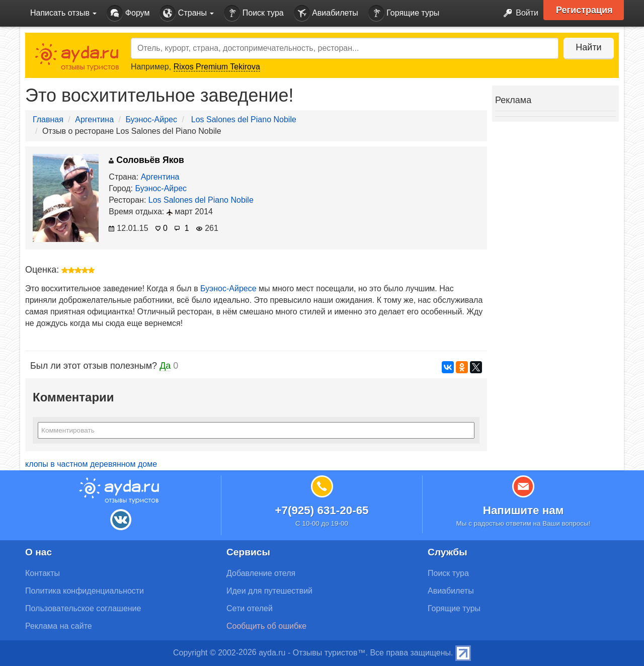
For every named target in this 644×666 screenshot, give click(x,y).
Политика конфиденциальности (85, 591)
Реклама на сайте (59, 626)
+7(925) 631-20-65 (321, 510)
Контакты (43, 573)
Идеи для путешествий (269, 591)
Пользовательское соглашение (83, 608)
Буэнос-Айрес (151, 119)
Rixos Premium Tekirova (217, 67)
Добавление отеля (261, 573)
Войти (518, 13)
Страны (187, 13)
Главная (48, 119)
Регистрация (584, 10)
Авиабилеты (326, 13)
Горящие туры (404, 13)
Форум (128, 13)
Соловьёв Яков (146, 160)
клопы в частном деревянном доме (91, 464)
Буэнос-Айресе (228, 288)
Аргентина (94, 119)
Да (165, 366)
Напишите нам (524, 510)
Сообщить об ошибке (266, 626)
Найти (588, 47)
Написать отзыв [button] (63, 13)
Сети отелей (250, 608)
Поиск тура (254, 13)
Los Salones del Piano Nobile (244, 119)
